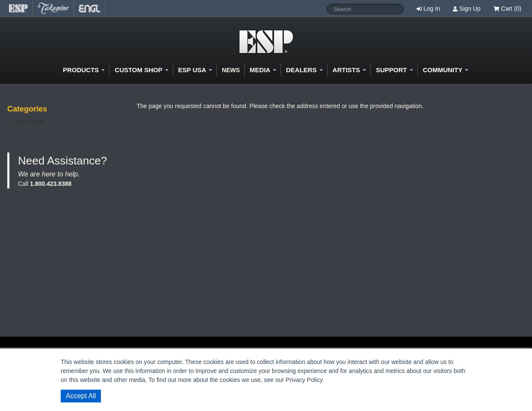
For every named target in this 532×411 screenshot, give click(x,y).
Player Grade (29, 121)
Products (84, 70)
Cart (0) (507, 9)
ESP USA (195, 70)
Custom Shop (141, 70)
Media (263, 70)
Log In (432, 9)
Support (395, 70)
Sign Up (470, 9)
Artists (349, 70)
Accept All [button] (81, 396)
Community (446, 70)
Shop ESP (266, 42)
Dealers (304, 70)
